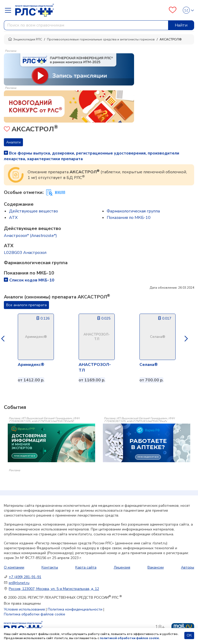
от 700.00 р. (151, 380)
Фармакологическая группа (133, 211)
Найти (181, 25)
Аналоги (13, 142)
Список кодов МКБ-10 (29, 280)
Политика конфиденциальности (75, 609)
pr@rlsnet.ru (19, 583)
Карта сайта (86, 567)
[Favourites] (173, 10)
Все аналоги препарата (26, 305)
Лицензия (122, 567)
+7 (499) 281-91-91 (25, 577)
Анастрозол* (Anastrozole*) (30, 236)
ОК (189, 635)
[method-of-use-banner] (69, 69)
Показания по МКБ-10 (129, 218)
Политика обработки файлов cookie (35, 614)
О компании (14, 567)
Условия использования (24, 609)
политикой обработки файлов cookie (129, 638)
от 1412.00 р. (31, 380)
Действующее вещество (34, 211)
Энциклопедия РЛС (25, 39)
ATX (13, 218)
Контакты (50, 567)
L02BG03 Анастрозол (25, 253)
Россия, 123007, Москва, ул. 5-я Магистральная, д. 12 (54, 589)
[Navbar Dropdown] (10, 10)
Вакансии (156, 567)
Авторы (188, 567)
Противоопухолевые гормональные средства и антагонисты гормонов (101, 39)
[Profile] (187, 10)
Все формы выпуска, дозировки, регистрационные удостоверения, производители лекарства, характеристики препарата (92, 156)
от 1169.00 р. (92, 380)
